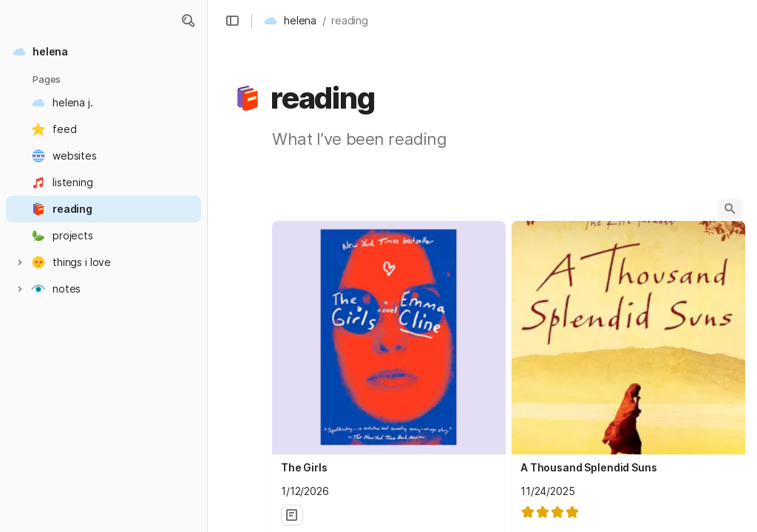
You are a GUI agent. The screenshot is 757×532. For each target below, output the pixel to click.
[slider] (550, 512)
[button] (188, 21)
